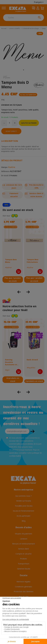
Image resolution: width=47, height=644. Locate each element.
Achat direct (11, 131)
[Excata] (18, 9)
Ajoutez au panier (29, 123)
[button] (23, 216)
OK (33, 431)
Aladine (12, 167)
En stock (5, 175)
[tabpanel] (23, 52)
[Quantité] (9, 123)
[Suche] (19, 18)
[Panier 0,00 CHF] (42, 8)
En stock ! (5, 117)
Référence (5, 171)
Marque (4, 167)
